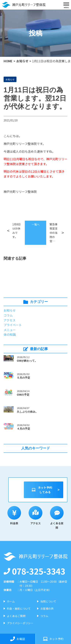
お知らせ (22, 61)
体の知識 (10, 334)
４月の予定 (23, 429)
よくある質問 (57, 518)
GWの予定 (23, 395)
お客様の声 (47, 609)
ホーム (11, 601)
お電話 (18, 639)
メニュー (10, 330)
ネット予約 (53, 639)
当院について (48, 601)
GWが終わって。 (27, 361)
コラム (8, 315)
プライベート (13, 325)
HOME (8, 61)
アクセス (10, 320)
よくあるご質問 (16, 616)
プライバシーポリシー (20, 623)
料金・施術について (19, 609)
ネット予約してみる (42, 490)
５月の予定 (23, 378)
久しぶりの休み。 (27, 412)
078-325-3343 (34, 571)
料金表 (14, 516)
